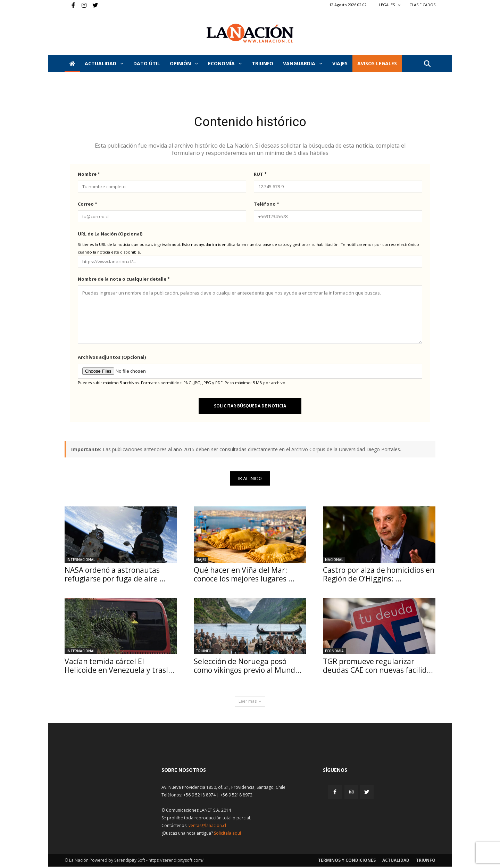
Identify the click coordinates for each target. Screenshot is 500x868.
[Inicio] (72, 64)
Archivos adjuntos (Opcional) (112, 358)
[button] (427, 64)
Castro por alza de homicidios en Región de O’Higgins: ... (379, 576)
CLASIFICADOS (422, 5)
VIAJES (340, 63)
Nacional (334, 561)
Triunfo (262, 63)
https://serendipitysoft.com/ (176, 862)
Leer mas (250, 702)
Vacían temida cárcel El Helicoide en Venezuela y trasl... (119, 667)
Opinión (184, 63)
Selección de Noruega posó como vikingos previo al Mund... (248, 667)
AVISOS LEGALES (377, 63)
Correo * (87, 205)
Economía (225, 63)
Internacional (81, 561)
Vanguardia (303, 63)
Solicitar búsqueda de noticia (250, 407)
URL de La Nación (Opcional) (110, 235)
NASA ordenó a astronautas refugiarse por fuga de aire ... (115, 576)
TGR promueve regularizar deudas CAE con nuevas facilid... (378, 667)
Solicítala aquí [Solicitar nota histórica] (227, 834)
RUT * (260, 175)
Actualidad (104, 63)
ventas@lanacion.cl (207, 827)
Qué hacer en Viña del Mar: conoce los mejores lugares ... (244, 576)
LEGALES (390, 5)
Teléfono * (266, 205)
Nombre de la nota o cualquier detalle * (124, 280)
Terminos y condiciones (347, 862)
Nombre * (89, 175)
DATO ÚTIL (147, 63)
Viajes (201, 561)
